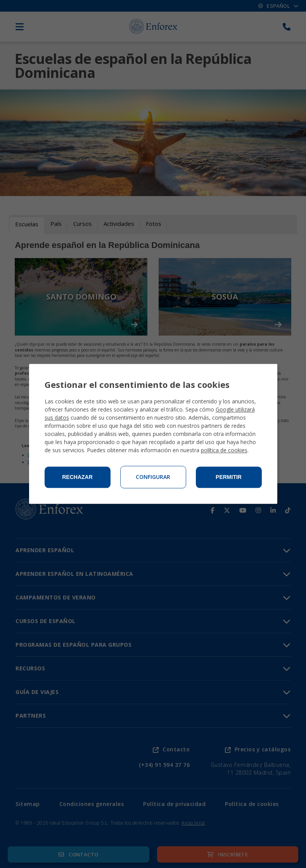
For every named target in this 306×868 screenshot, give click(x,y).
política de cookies (224, 450)
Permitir (229, 477)
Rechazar (77, 477)
